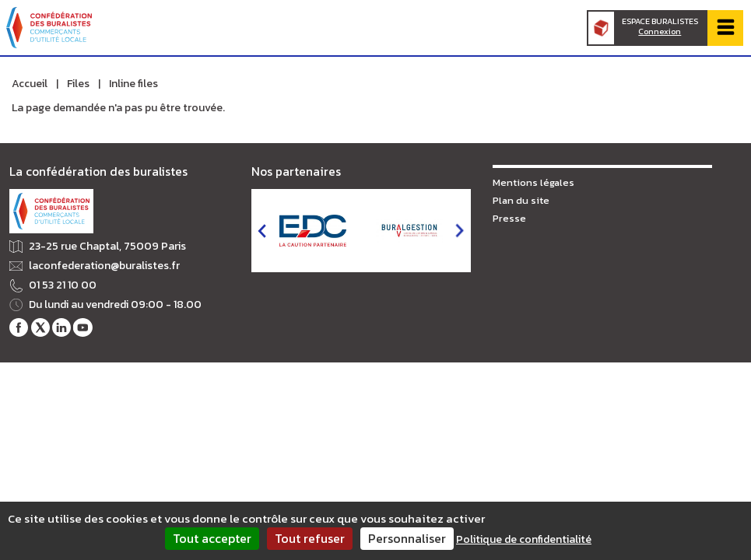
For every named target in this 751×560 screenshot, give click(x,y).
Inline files (133, 84)
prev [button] (262, 231)
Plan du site (521, 200)
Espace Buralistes (660, 26)
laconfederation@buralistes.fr (104, 266)
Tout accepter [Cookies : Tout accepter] (212, 538)
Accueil (30, 84)
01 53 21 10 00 (63, 285)
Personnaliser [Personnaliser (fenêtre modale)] (407, 538)
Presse (509, 218)
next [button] (460, 231)
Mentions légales (533, 182)
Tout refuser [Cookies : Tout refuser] (310, 538)
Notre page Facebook (19, 328)
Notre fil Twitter (40, 328)
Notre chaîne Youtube (82, 328)
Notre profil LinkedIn (61, 328)
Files (78, 84)
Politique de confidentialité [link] (524, 539)
